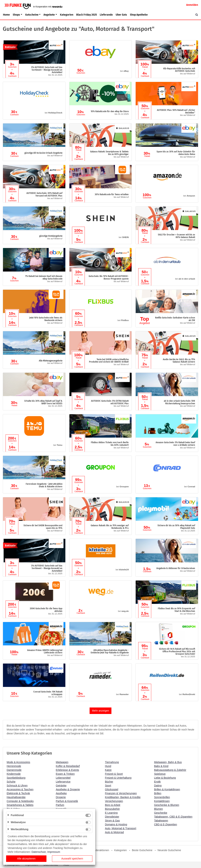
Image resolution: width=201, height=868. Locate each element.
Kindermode (14, 774)
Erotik (158, 782)
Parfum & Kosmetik (67, 801)
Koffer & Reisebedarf (68, 766)
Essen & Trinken (65, 774)
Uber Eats (121, 15)
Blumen (159, 809)
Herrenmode (14, 766)
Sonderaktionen (100, 850)
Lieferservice (63, 782)
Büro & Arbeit (113, 805)
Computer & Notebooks (20, 801)
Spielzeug (160, 774)
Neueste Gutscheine (169, 850)
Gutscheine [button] (32, 15)
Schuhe (11, 782)
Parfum (60, 805)
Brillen (158, 793)
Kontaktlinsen (162, 801)
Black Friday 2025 (87, 15)
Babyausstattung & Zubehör (170, 770)
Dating (158, 786)
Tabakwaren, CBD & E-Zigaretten (173, 817)
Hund (108, 766)
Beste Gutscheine (142, 850)
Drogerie (61, 797)
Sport (108, 786)
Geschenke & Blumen (167, 805)
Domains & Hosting (116, 824)
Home (6, 15)
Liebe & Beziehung (165, 778)
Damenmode (14, 770)
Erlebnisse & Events (67, 770)
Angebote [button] (49, 15)
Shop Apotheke (139, 15)
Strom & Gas (112, 821)
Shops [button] (16, 15)
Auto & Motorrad (114, 832)
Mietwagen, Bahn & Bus (168, 762)
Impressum (54, 852)
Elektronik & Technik (18, 793)
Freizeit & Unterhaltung (118, 778)
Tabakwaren (161, 821)
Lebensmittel (63, 778)
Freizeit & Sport (114, 774)
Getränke (61, 786)
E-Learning (111, 813)
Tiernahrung (112, 762)
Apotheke (61, 793)
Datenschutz (39, 852)
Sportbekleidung (16, 778)
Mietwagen (62, 762)
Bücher (109, 782)
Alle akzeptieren (26, 859)
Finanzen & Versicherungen (121, 793)
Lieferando (106, 15)
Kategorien (67, 15)
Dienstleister (112, 817)
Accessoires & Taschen (20, 789)
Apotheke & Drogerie (68, 789)
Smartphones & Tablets (20, 805)
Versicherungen (114, 801)
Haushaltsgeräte (16, 797)
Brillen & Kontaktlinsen (167, 789)
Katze (108, 770)
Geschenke (161, 813)
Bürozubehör (112, 809)
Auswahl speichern (72, 859)
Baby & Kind (161, 766)
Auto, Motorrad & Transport (121, 828)
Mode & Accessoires (18, 762)
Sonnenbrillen (162, 797)
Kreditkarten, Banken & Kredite (123, 797)
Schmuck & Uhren (17, 786)
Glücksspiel (112, 789)
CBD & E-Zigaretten (166, 824)
